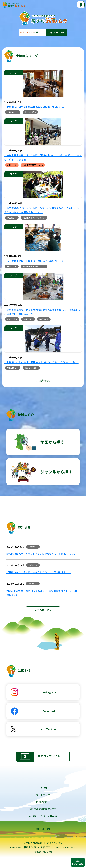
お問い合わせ (43, 802)
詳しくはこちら (57, 32)
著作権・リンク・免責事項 (43, 816)
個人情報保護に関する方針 (43, 809)
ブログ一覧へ (43, 381)
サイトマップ (43, 795)
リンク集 (43, 788)
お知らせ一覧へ (43, 610)
